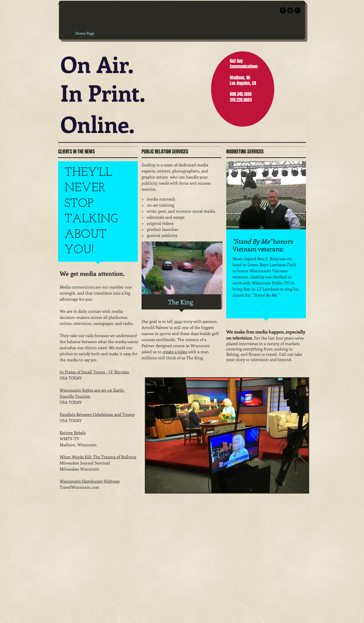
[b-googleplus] (298, 10)
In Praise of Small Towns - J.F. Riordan (94, 372)
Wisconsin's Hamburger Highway (90, 481)
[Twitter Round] (290, 10)
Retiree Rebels (73, 432)
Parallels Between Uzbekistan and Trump (97, 414)
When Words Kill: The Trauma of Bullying (98, 457)
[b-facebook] (283, 10)
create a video (175, 352)
